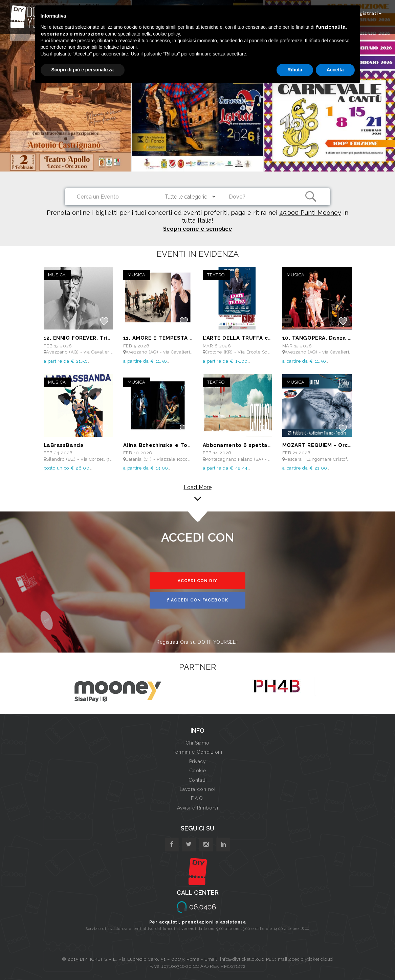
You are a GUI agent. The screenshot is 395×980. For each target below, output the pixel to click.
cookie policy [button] (166, 34)
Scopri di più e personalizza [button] (83, 70)
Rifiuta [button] (295, 70)
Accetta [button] (335, 70)
